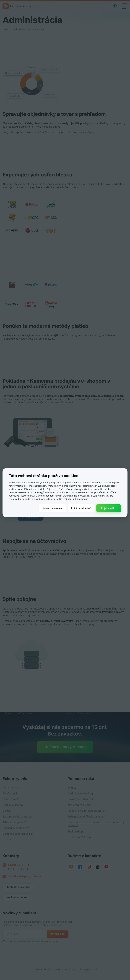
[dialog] (65, 490)
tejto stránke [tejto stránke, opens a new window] (81, 499)
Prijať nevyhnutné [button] (81, 508)
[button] (52, 508)
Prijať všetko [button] (109, 508)
